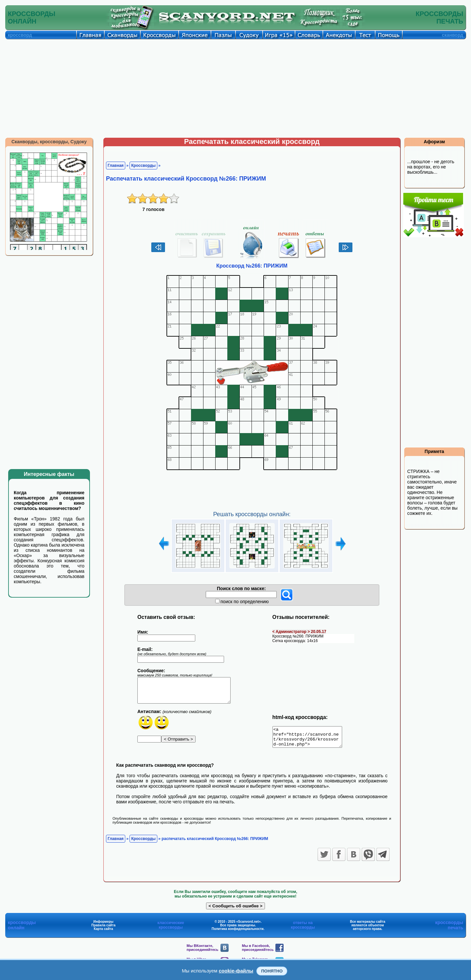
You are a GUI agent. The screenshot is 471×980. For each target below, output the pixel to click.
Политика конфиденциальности (238, 933)
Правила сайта (103, 929)
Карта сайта (104, 933)
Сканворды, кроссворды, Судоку (49, 142)
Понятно (272, 971)
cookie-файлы (236, 971)
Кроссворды (143, 166)
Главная (116, 166)
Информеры (103, 926)
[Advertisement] (235, 88)
